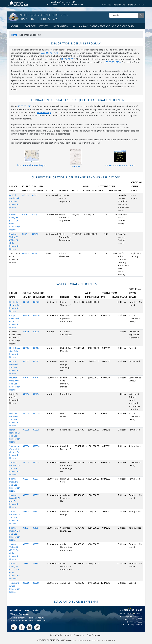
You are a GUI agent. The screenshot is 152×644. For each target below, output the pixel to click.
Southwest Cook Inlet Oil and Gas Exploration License (15, 452)
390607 (26, 361)
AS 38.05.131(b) (113, 62)
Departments (120, 5)
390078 (26, 462)
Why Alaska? (80, 26)
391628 (26, 511)
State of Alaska (19, 4)
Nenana (76, 166)
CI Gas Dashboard (123, 26)
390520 (26, 302)
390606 (26, 348)
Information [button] (61, 26)
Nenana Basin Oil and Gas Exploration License (15, 419)
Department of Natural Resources (81, 640)
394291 (25, 215)
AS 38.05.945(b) (44, 112)
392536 (26, 446)
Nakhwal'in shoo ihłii (63, 2)
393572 (26, 544)
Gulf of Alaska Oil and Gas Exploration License (15, 201)
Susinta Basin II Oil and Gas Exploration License (15, 468)
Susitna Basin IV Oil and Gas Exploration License (15, 517)
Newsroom (29, 26)
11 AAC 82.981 (68, 59)
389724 (26, 315)
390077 (26, 479)
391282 (26, 378)
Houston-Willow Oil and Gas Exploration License (15, 384)
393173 (25, 195)
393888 (26, 563)
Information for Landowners (120, 165)
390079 (26, 413)
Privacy (26, 610)
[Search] (124, 15)
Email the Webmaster (106, 640)
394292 (25, 234)
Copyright (35, 610)
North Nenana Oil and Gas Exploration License (15, 436)
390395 (26, 495)
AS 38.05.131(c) (25, 106)
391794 (26, 528)
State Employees (136, 5)
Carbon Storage (100, 26)
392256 (26, 394)
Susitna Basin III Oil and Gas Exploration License (15, 501)
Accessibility (15, 610)
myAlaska (106, 5)
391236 (26, 332)
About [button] (15, 26)
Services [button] (44, 26)
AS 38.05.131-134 (50, 53)
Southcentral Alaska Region (32, 165)
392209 (26, 583)
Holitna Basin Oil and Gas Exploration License (15, 367)
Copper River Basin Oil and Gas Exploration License (15, 321)
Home (14, 35)
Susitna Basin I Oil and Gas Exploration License (15, 485)
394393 (25, 253)
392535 (26, 430)
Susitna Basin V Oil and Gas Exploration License (15, 534)
